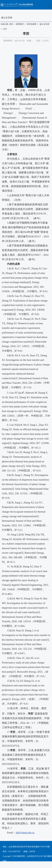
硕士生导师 (44, 24)
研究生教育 (32, 24)
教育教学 (20, 24)
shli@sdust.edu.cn (25, 833)
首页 (11, 24)
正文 (5, 29)
